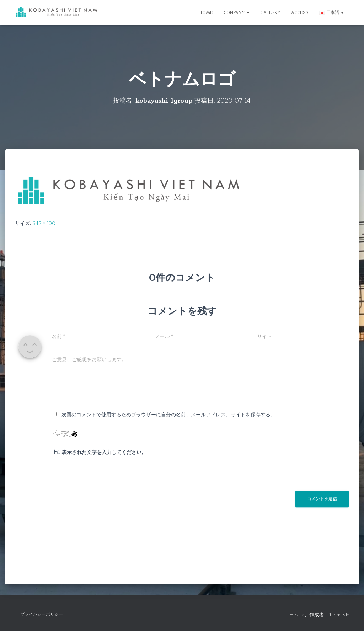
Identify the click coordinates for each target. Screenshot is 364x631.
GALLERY (270, 12)
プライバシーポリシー (42, 614)
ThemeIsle (338, 615)
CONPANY (237, 12)
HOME (206, 12)
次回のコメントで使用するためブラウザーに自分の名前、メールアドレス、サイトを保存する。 (168, 415)
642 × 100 (44, 223)
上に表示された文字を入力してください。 (99, 453)
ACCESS (300, 12)
